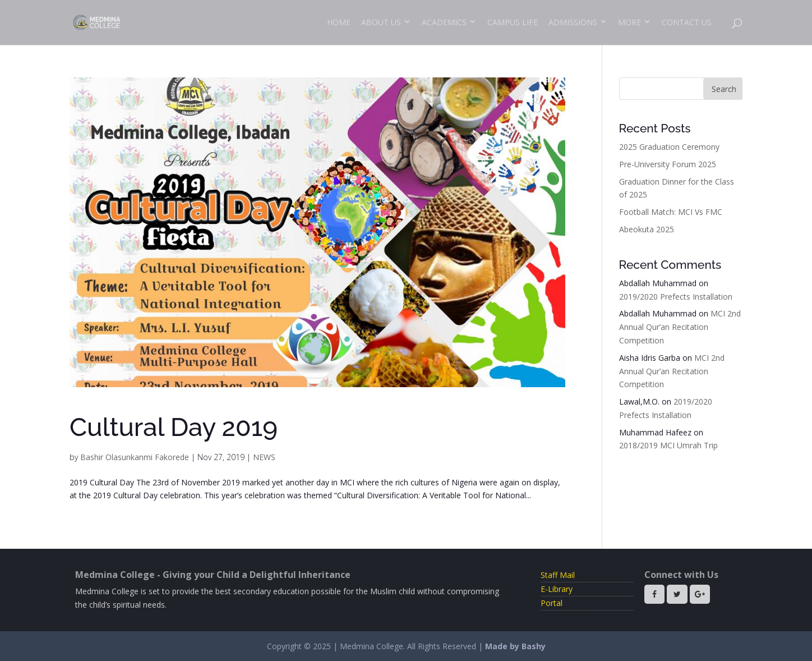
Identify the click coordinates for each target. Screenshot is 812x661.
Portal (552, 603)
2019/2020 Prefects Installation (676, 297)
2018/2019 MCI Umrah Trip (668, 445)
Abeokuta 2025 (647, 229)
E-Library (557, 589)
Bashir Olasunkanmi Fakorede (135, 457)
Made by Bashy (515, 646)
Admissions (573, 22)
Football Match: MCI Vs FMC (671, 212)
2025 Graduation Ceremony (669, 147)
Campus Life (513, 22)
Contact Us (687, 22)
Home (339, 22)
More (629, 22)
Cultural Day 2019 (174, 427)
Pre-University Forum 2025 (668, 164)
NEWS (264, 457)
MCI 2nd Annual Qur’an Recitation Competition (680, 327)
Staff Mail (558, 575)
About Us (381, 22)
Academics (444, 22)
